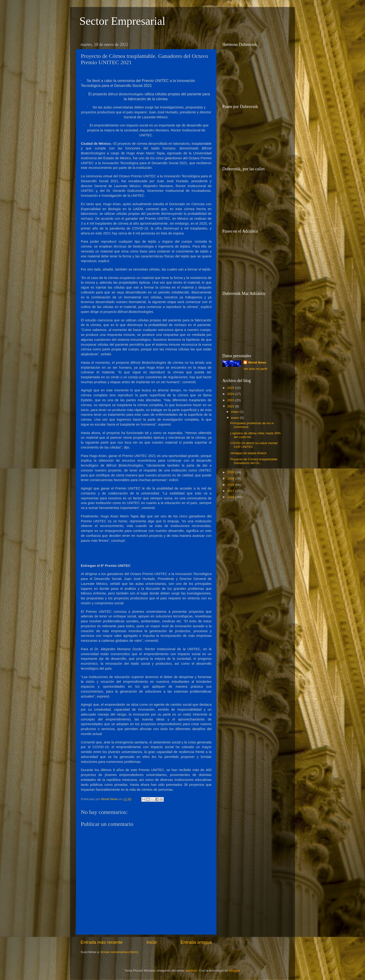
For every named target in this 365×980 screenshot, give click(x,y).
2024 (231, 394)
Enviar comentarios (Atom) (119, 952)
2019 (231, 478)
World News (257, 362)
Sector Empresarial (122, 21)
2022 (231, 406)
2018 (231, 485)
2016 (231, 497)
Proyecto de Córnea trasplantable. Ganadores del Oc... (254, 461)
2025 (231, 388)
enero (235, 418)
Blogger (234, 971)
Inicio (152, 942)
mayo (235, 412)
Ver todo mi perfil (255, 369)
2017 (231, 491)
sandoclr (191, 971)
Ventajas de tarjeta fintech (248, 453)
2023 (231, 400)
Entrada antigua (196, 942)
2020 (231, 472)
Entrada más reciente (102, 942)
